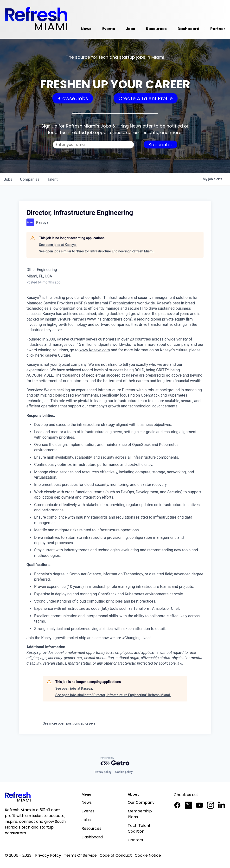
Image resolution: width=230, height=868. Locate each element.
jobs (8, 179)
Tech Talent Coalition (139, 828)
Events (88, 811)
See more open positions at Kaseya (69, 723)
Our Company (141, 802)
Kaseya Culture (57, 355)
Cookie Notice (148, 855)
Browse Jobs (73, 98)
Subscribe (160, 145)
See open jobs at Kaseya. (58, 245)
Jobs (86, 820)
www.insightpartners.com (109, 319)
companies (30, 179)
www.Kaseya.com (95, 350)
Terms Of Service (80, 855)
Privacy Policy (48, 855)
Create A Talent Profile (146, 98)
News (87, 802)
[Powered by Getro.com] (115, 761)
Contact (136, 840)
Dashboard (92, 837)
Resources (91, 828)
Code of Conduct (116, 855)
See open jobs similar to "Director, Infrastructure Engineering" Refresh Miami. (97, 251)
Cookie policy (124, 772)
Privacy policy (102, 772)
